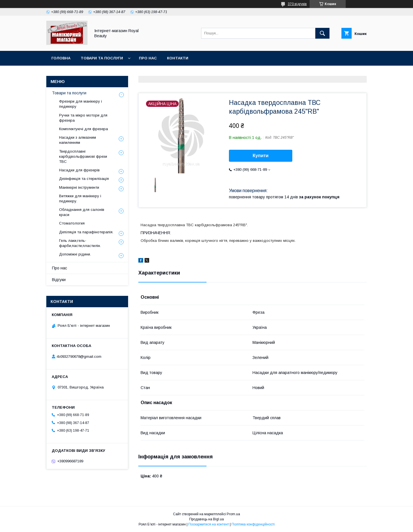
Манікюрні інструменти (79, 187)
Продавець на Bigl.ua (206, 519)
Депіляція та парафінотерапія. (86, 232)
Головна (61, 58)
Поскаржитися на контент (209, 524)
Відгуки (59, 280)
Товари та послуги (102, 58)
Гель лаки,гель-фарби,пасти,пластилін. (80, 243)
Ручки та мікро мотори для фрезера (83, 118)
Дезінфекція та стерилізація (84, 179)
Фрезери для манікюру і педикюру (81, 104)
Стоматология (72, 223)
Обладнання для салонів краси (82, 212)
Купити (261, 156)
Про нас (148, 58)
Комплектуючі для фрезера (84, 129)
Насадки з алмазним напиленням (78, 140)
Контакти (178, 58)
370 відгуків (297, 4)
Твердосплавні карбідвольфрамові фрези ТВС (83, 156)
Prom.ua (233, 514)
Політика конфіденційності (253, 524)
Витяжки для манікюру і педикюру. (80, 199)
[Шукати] (322, 33)
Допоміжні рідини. (75, 254)
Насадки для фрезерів (79, 170)
